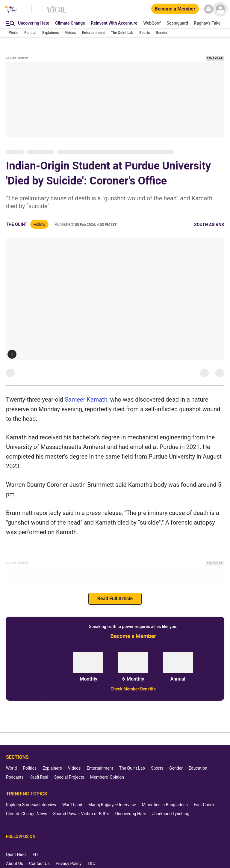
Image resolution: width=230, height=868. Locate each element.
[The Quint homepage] (11, 10)
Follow (39, 224)
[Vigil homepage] (57, 12)
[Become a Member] (175, 9)
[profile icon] (220, 9)
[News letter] (209, 9)
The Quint (17, 224)
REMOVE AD (215, 58)
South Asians (209, 225)
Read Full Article (115, 599)
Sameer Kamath (86, 400)
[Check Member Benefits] (133, 689)
